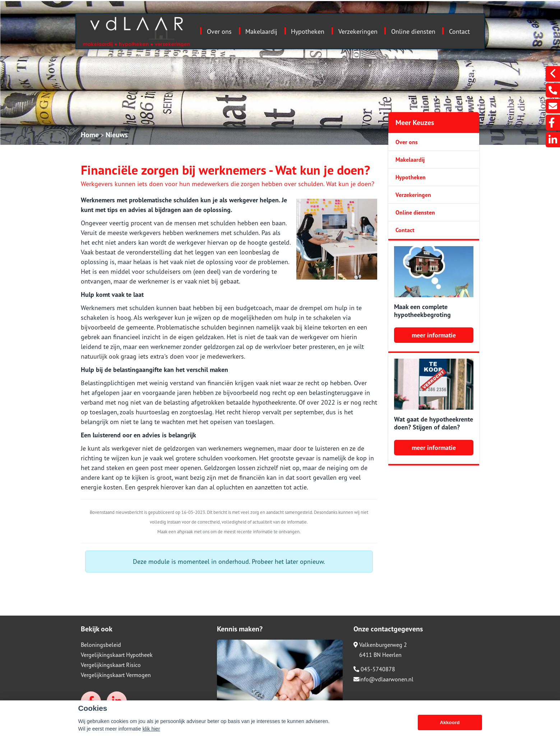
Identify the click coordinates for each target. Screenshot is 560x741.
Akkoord (450, 724)
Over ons (219, 31)
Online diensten (413, 31)
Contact (459, 31)
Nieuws (117, 135)
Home (90, 135)
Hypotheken (308, 31)
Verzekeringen (358, 31)
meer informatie (434, 335)
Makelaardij (261, 31)
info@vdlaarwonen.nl (383, 679)
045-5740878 (374, 669)
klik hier (151, 730)
